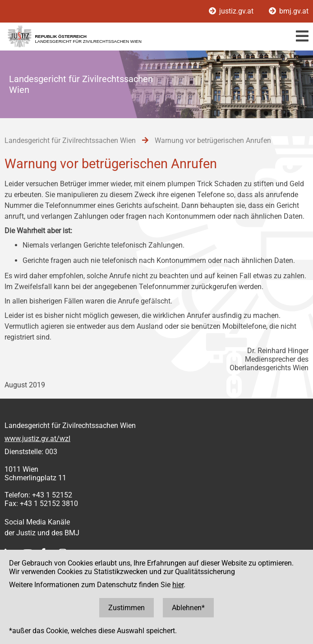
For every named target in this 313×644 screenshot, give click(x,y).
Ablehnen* (188, 608)
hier (178, 585)
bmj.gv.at (289, 11)
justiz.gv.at (232, 11)
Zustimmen (127, 608)
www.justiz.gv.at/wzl (37, 439)
